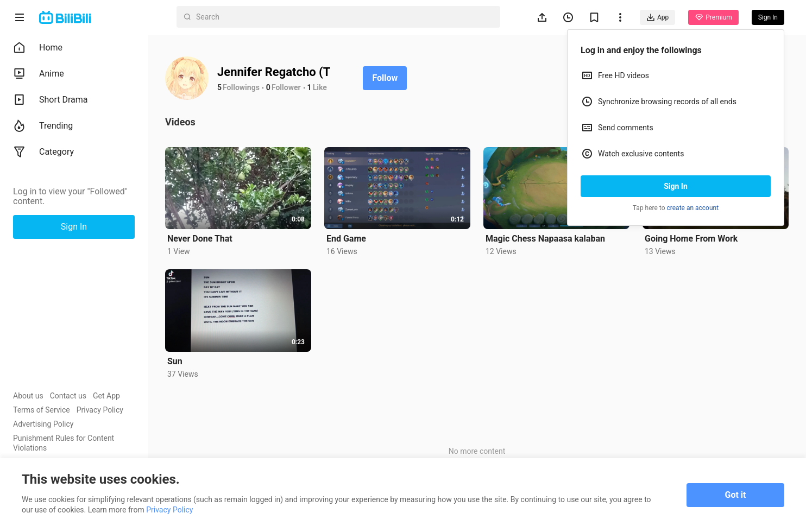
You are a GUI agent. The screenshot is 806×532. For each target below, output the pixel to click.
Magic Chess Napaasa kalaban (545, 239)
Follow (385, 78)
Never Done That (200, 239)
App (657, 17)
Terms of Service (42, 410)
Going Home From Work (691, 239)
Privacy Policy (100, 410)
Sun (175, 361)
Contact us (68, 396)
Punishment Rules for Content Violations (64, 443)
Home (38, 48)
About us (28, 396)
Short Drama (51, 100)
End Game (346, 239)
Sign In (676, 186)
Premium (713, 17)
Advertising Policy (43, 424)
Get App (106, 396)
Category (43, 152)
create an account (693, 208)
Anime (39, 74)
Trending (43, 126)
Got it (736, 495)
